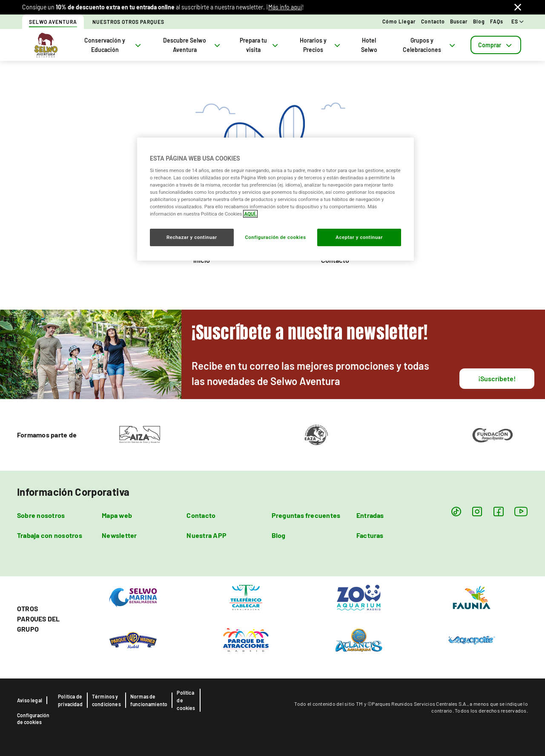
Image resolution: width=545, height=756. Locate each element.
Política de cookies (186, 700)
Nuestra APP (207, 535)
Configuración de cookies (33, 719)
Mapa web (117, 515)
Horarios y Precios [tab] (321, 45)
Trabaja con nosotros (50, 535)
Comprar (496, 45)
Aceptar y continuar (359, 237)
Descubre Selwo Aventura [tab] (192, 45)
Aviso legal (30, 700)
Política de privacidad (70, 700)
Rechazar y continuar (192, 237)
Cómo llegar (399, 21)
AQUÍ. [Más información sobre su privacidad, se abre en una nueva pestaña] (250, 214)
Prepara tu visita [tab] (260, 45)
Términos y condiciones (106, 700)
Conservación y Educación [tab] (113, 45)
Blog (479, 21)
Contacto (433, 21)
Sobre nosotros (41, 515)
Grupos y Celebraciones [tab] (430, 45)
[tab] (496, 45)
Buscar (459, 21)
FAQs (497, 21)
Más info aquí (285, 7)
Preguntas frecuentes (306, 515)
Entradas (370, 515)
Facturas (370, 535)
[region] (275, 199)
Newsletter (119, 535)
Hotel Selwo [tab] (369, 45)
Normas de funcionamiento (149, 700)
